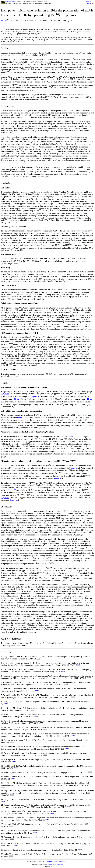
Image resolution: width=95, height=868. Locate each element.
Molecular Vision (10, 2)
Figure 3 (72, 436)
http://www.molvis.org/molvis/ (55, 865)
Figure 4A (74, 468)
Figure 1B (36, 396)
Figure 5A (12, 490)
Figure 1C (18, 399)
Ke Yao (4, 20)
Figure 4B (58, 478)
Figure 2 (21, 417)
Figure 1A (5, 394)
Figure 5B (5, 498)
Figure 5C (14, 500)
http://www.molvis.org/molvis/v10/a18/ (56, 861)
